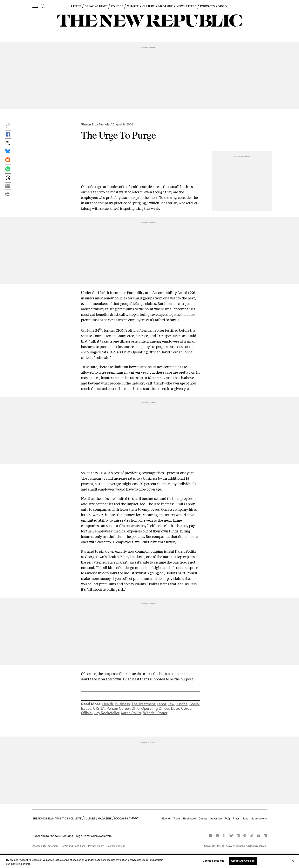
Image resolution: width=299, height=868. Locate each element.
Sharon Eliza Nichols (95, 124)
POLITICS (117, 6)
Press (236, 818)
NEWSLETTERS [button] (186, 6)
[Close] (293, 861)
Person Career (118, 708)
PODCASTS (207, 6)
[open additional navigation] (35, 6)
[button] (8, 127)
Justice (182, 704)
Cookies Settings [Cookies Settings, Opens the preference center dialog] (213, 861)
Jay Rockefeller (107, 713)
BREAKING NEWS (96, 6)
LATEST (76, 6)
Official (87, 713)
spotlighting (133, 208)
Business (122, 704)
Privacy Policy (96, 846)
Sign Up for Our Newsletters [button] (94, 836)
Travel (177, 818)
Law (171, 704)
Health (108, 704)
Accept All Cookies (243, 861)
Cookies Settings (116, 846)
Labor (161, 704)
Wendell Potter (155, 713)
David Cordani (183, 708)
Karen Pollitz (131, 713)
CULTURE (149, 6)
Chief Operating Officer (150, 708)
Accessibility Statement (45, 846)
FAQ (227, 818)
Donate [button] (203, 818)
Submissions (259, 818)
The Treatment (143, 704)
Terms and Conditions (73, 846)
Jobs (245, 818)
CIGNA (99, 708)
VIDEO (223, 6)
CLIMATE (133, 6)
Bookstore (189, 818)
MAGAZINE (166, 6)
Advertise (216, 818)
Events (166, 818)
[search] (43, 6)
